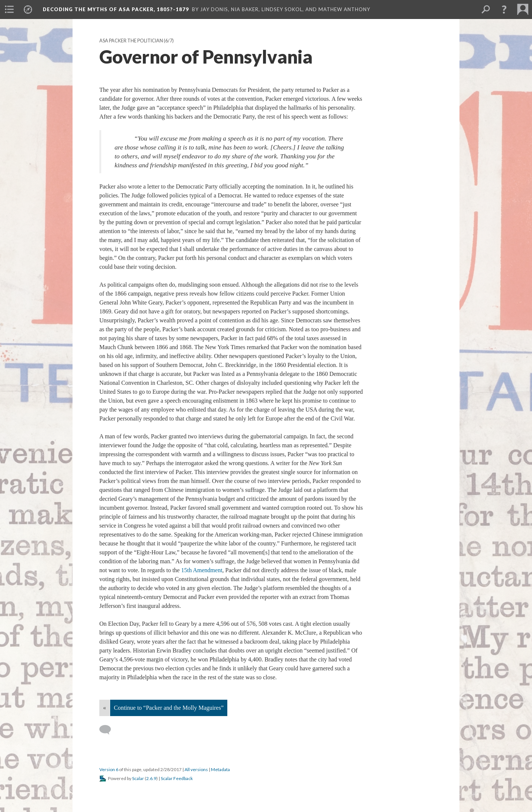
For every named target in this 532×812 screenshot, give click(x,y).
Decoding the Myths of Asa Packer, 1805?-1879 (116, 9)
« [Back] (105, 708)
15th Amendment (202, 570)
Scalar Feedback (177, 778)
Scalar (138, 778)
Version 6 (109, 769)
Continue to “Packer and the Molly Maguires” (169, 708)
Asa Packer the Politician (131, 41)
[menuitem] (9, 9)
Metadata (220, 769)
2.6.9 (151, 778)
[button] (504, 9)
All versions (196, 769)
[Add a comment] (108, 730)
